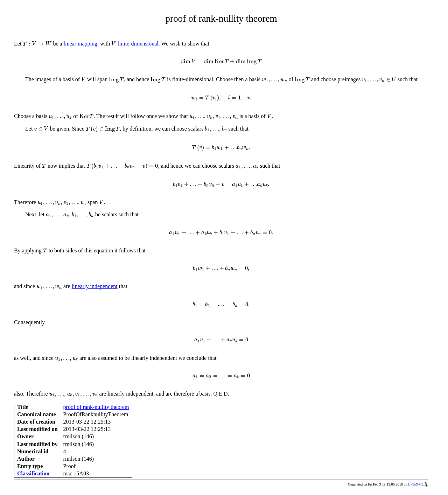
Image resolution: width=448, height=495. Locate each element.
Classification (33, 473)
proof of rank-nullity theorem (96, 407)
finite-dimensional (138, 44)
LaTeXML (418, 484)
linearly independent (95, 286)
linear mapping (80, 44)
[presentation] (37, 44)
